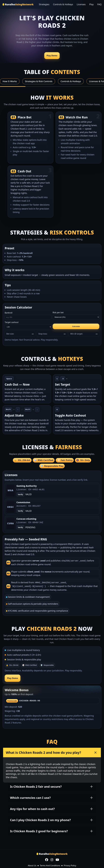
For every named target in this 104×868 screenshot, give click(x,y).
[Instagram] (52, 859)
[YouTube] (57, 859)
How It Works (10, 81)
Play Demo (52, 56)
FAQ (99, 4)
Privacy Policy (70, 865)
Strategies (44, 4)
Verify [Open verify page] (20, 494)
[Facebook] (47, 859)
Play (91, 4)
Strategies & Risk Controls (39, 81)
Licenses (81, 4)
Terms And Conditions (50, 865)
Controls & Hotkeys (63, 4)
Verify (20, 511)
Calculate (76, 326)
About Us (32, 865)
